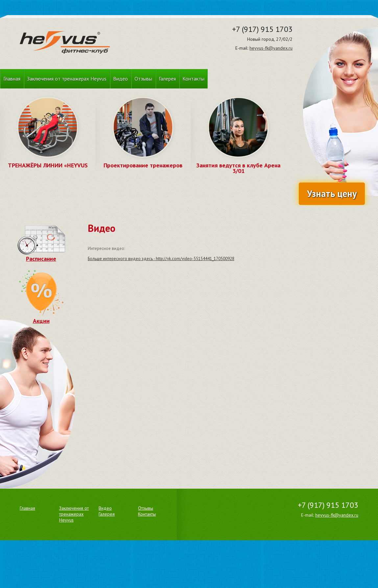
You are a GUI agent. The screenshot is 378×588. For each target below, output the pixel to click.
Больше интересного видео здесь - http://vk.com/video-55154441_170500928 (161, 259)
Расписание (41, 256)
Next (67, 141)
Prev (28, 141)
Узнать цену (332, 194)
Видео (120, 79)
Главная (12, 79)
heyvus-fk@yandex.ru (271, 48)
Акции (41, 318)
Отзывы (143, 79)
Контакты (193, 79)
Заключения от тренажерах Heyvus (67, 79)
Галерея (167, 79)
